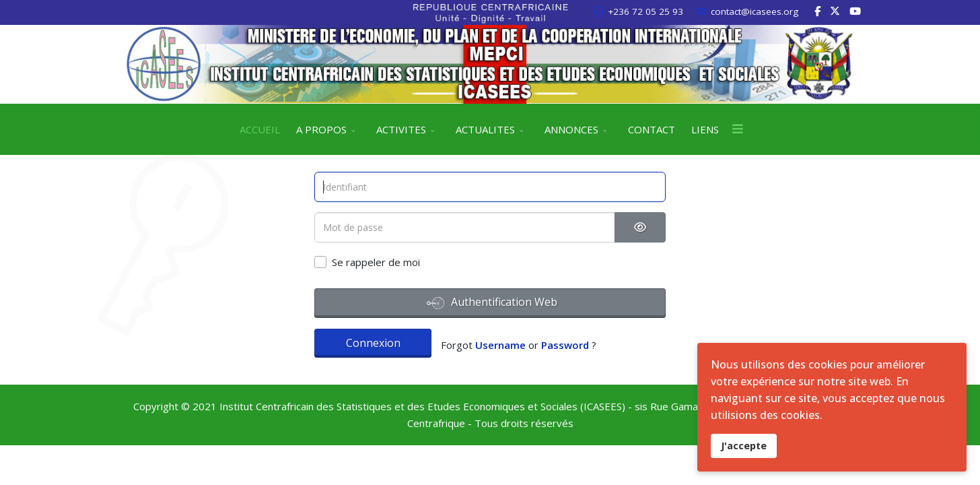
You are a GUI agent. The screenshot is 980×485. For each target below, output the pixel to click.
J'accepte (744, 446)
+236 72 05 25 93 (645, 11)
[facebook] (817, 11)
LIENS (705, 129)
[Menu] (738, 129)
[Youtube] (855, 11)
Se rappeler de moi (376, 262)
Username (500, 345)
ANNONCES (571, 129)
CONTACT (652, 129)
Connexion (373, 343)
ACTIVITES (401, 129)
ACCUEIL (260, 129)
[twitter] (835, 11)
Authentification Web (492, 303)
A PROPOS (321, 129)
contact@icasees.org (755, 11)
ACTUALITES (485, 129)
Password (565, 345)
